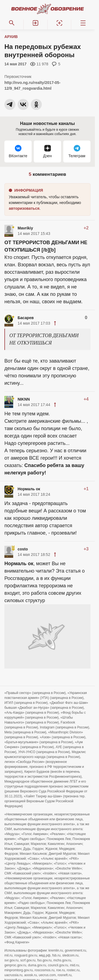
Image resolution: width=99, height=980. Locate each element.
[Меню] (83, 23)
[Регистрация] (59, 23)
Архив (11, 37)
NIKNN (24, 399)
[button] (35, 23)
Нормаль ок (29, 489)
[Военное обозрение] (48, 9)
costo (23, 549)
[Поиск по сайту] (12, 23)
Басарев (26, 318)
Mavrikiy (25, 228)
